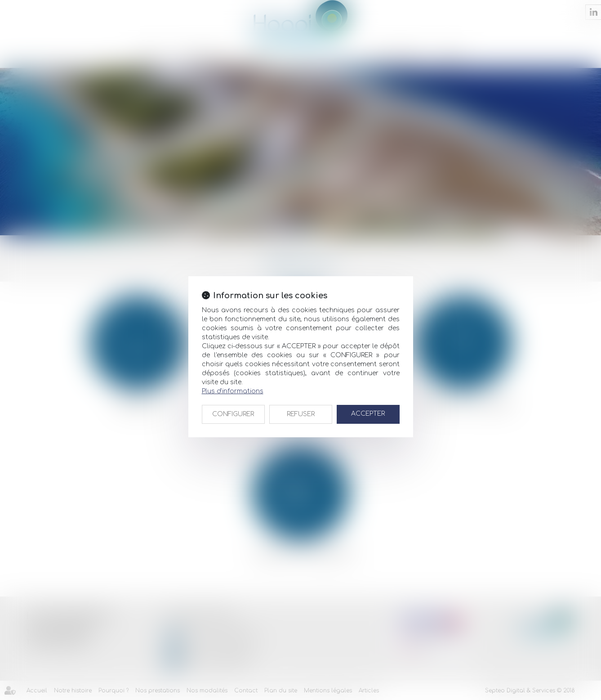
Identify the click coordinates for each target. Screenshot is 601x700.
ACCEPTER (368, 414)
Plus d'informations (233, 391)
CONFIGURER (233, 414)
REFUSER (301, 414)
